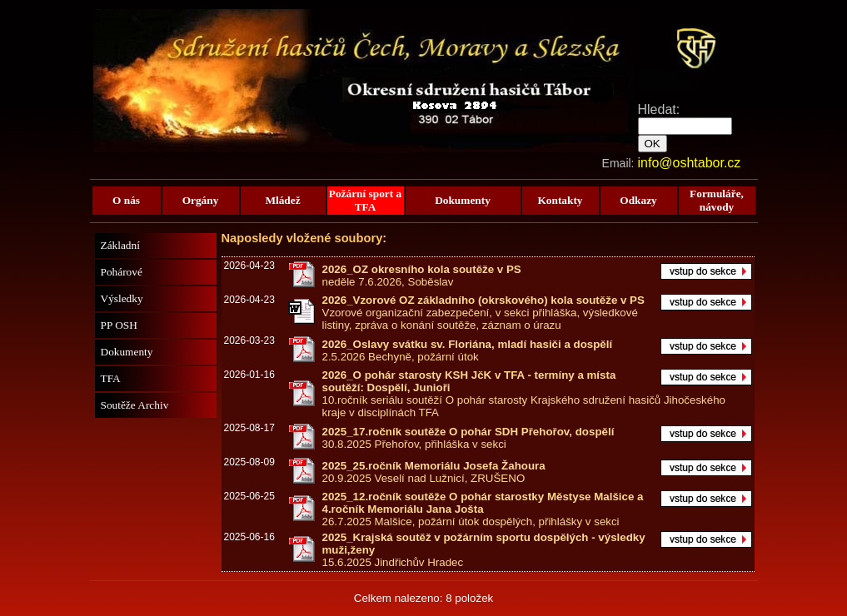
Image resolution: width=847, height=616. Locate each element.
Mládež (282, 200)
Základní (120, 245)
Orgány (201, 200)
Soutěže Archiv (135, 405)
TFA (111, 378)
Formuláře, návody (717, 200)
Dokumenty (463, 200)
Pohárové (122, 272)
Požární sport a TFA (365, 200)
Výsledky (122, 298)
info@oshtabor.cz (690, 163)
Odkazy (638, 200)
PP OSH (119, 325)
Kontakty (560, 200)
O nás (126, 200)
